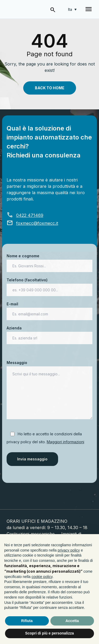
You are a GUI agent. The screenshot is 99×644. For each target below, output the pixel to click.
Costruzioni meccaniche (31, 534)
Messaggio (50, 390)
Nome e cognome (50, 261)
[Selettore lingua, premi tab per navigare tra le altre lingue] (72, 9)
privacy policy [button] (69, 550)
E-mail (50, 309)
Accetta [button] (72, 621)
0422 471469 (25, 215)
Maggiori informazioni (65, 442)
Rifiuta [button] (27, 621)
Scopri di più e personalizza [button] (49, 633)
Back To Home (50, 88)
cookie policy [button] (42, 577)
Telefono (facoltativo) (50, 285)
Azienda (50, 333)
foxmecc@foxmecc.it (32, 223)
